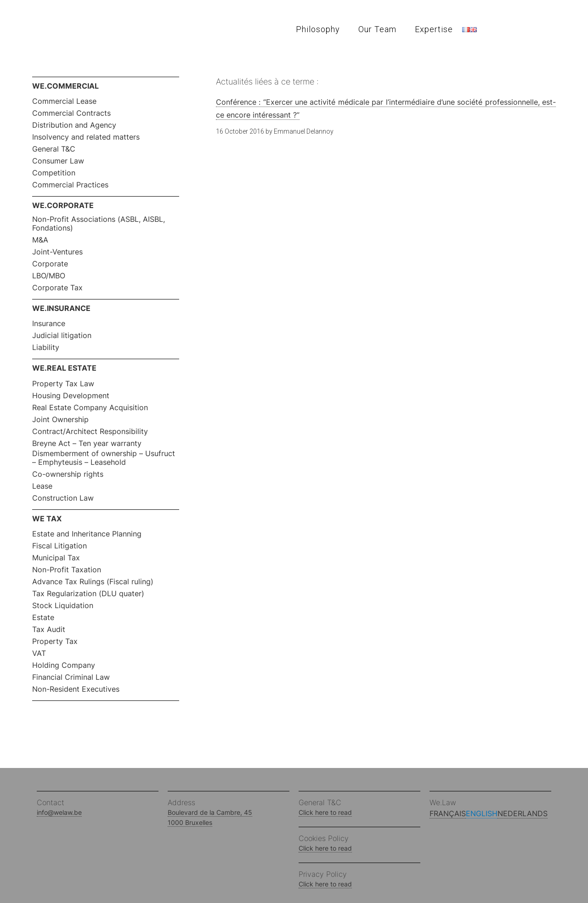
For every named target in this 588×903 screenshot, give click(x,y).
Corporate (50, 264)
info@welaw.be (59, 812)
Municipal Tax (56, 558)
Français (448, 813)
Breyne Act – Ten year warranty (87, 443)
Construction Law (63, 498)
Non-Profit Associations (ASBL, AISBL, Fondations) (99, 224)
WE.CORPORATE (63, 205)
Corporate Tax (57, 288)
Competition (54, 173)
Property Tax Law (63, 384)
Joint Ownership (60, 420)
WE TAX (47, 519)
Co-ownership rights (68, 474)
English (482, 813)
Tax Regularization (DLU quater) (88, 594)
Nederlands (523, 813)
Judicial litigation (62, 336)
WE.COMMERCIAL (65, 86)
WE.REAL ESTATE (64, 368)
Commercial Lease (64, 101)
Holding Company (64, 665)
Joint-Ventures (57, 252)
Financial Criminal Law (71, 677)
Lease (42, 486)
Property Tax (55, 641)
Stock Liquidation (63, 606)
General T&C (54, 149)
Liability (46, 347)
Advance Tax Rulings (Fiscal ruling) (93, 582)
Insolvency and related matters (86, 137)
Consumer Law (58, 161)
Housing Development (71, 396)
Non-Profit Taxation (67, 570)
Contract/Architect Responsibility (90, 432)
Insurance (49, 324)
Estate (43, 618)
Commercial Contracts (71, 113)
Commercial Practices (70, 185)
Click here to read (325, 812)
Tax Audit (49, 629)
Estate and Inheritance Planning (87, 534)
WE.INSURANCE (61, 308)
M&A (40, 240)
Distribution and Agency (74, 125)
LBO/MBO (49, 276)
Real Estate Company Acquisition (90, 408)
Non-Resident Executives (76, 689)
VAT (39, 653)
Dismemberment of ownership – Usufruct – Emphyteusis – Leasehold (104, 458)
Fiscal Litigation (59, 546)
